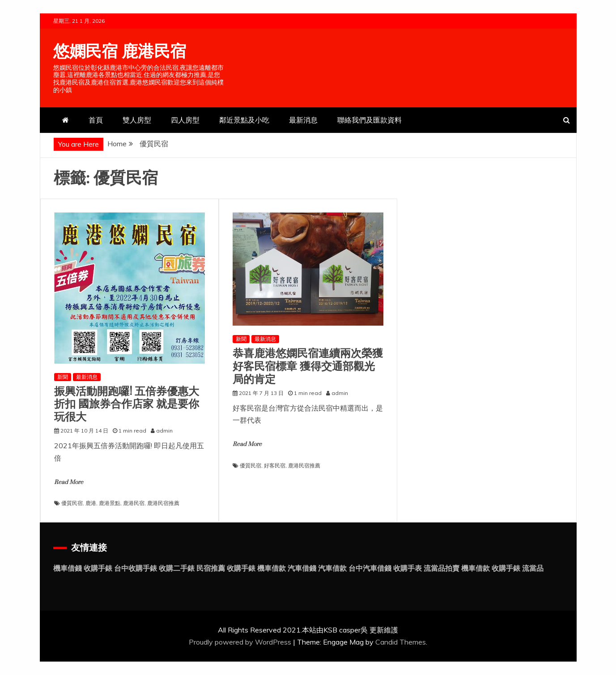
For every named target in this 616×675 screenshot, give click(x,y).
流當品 (533, 568)
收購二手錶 (177, 568)
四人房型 (185, 120)
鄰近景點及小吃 (244, 120)
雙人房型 (137, 120)
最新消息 (303, 120)
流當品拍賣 (442, 568)
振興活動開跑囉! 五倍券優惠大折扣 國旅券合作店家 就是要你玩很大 (127, 405)
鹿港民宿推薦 (163, 503)
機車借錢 (68, 568)
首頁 (96, 120)
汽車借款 (332, 568)
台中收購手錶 (136, 568)
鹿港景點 (110, 503)
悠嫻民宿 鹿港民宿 (120, 52)
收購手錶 (98, 568)
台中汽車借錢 (370, 568)
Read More (69, 482)
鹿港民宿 (134, 503)
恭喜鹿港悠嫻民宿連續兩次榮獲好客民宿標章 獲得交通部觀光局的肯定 (308, 367)
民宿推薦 (211, 568)
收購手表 (408, 568)
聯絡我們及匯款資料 (370, 120)
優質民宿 (72, 503)
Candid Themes (401, 642)
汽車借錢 (302, 568)
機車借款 (272, 568)
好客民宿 (275, 465)
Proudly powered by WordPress (241, 642)
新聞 (63, 377)
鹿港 (91, 503)
